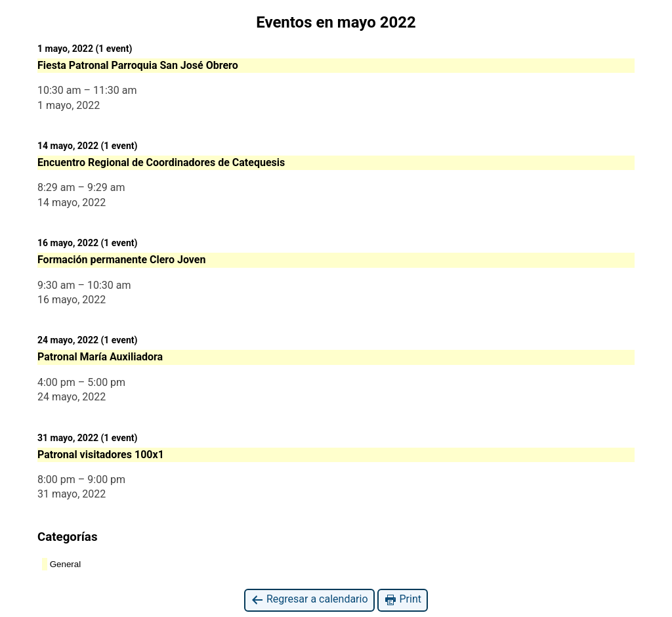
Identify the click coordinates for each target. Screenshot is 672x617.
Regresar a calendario (309, 600)
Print (403, 600)
